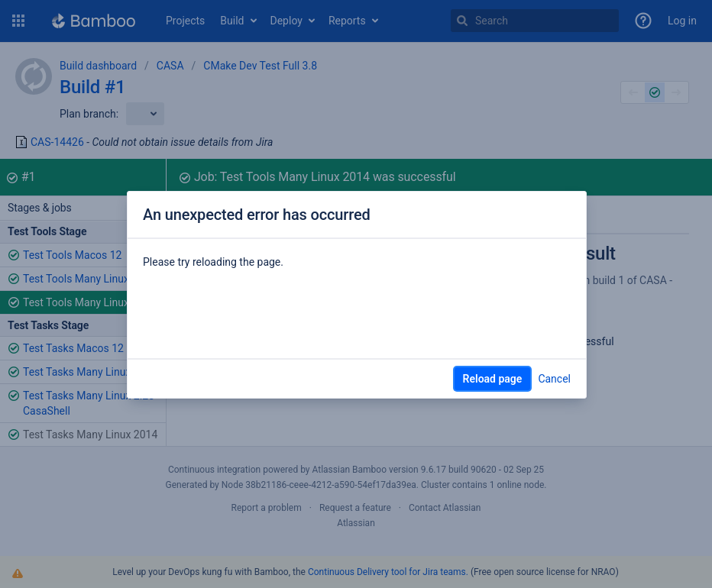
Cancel (554, 379)
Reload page (493, 379)
